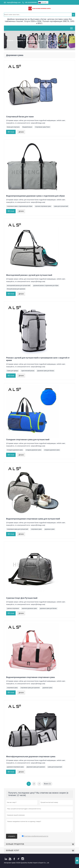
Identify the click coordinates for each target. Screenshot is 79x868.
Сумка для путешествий (35, 40)
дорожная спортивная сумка (15, 767)
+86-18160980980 (31, 2)
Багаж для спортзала (13, 127)
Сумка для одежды (13, 371)
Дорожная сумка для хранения (36, 767)
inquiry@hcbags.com (14, 2)
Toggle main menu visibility (72, 27)
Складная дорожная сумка (15, 450)
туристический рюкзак (28, 371)
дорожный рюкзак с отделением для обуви (46, 286)
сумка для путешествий (61, 206)
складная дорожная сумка (33, 450)
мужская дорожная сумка (29, 608)
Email (11, 132)
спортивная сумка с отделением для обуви (20, 206)
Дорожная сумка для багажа (46, 371)
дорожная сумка (47, 688)
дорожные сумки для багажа (48, 608)
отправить (12, 836)
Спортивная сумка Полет (42, 127)
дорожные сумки (50, 529)
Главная (10, 40)
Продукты (20, 40)
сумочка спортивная (13, 608)
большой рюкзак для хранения (16, 289)
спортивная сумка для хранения (30, 688)
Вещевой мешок (27, 127)
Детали (21, 132)
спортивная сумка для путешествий (17, 529)
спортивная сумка (36, 529)
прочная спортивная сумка (43, 206)
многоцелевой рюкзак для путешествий (19, 286)
